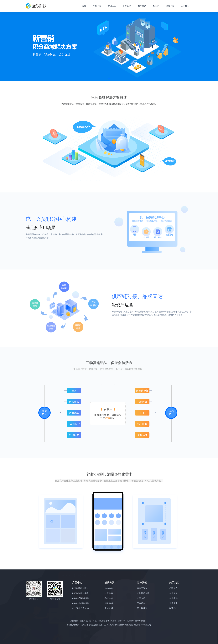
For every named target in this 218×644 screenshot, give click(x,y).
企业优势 (173, 598)
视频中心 (170, 6)
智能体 (156, 6)
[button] (109, 78)
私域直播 (109, 608)
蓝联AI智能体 (141, 621)
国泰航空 (141, 603)
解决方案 (112, 6)
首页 (84, 6)
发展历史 (173, 603)
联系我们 (173, 608)
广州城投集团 (143, 593)
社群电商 (109, 593)
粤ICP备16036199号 (142, 625)
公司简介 (173, 588)
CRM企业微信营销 (81, 603)
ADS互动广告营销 (81, 608)
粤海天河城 (142, 588)
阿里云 (113, 621)
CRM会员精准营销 (81, 598)
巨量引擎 (121, 621)
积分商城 (109, 603)
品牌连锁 (109, 598)
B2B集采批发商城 (80, 588)
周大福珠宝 (142, 608)
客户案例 (127, 6)
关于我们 (185, 6)
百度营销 (130, 621)
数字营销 (142, 6)
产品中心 (97, 6)
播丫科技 (93, 621)
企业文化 (173, 593)
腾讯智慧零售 (104, 621)
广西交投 (141, 598)
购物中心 (109, 588)
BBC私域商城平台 (80, 593)
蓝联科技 (84, 621)
